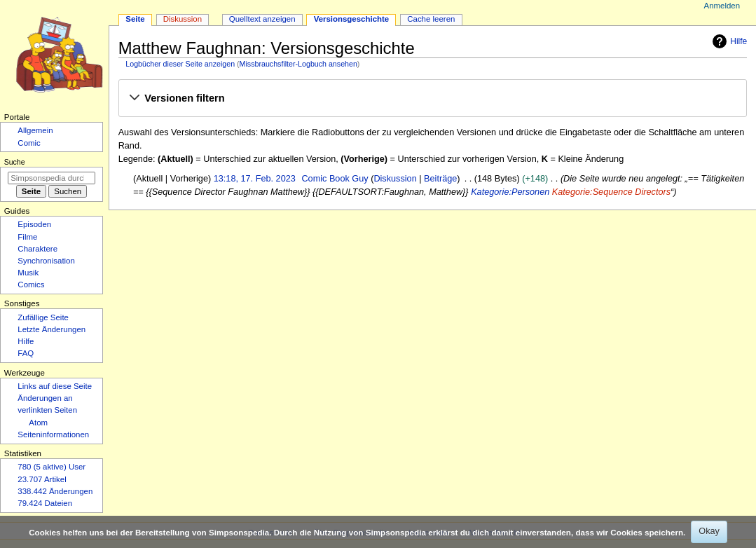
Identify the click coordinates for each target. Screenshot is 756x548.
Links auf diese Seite (55, 386)
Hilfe (728, 41)
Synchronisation (46, 261)
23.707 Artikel (42, 479)
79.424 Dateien (45, 503)
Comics (31, 285)
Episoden (34, 224)
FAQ (26, 353)
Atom (38, 423)
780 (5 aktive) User (51, 467)
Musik (28, 273)
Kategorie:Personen (510, 192)
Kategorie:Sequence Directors (611, 192)
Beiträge (440, 179)
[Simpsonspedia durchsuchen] (51, 178)
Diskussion (395, 179)
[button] (432, 99)
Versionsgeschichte (352, 19)
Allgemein (35, 130)
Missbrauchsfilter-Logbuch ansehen (298, 64)
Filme (27, 237)
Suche (15, 162)
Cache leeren (431, 19)
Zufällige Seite (43, 317)
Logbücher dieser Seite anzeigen (180, 64)
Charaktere (37, 249)
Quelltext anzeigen (262, 19)
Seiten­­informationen (53, 434)
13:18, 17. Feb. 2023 (255, 179)
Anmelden (722, 6)
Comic (29, 143)
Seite (135, 19)
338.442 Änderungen (55, 491)
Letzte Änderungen (51, 329)
